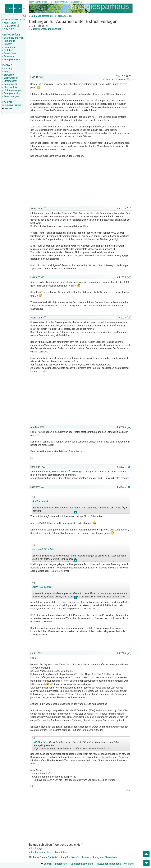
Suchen (46, 864)
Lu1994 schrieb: (41, 742)
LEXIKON (7, 102)
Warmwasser (10, 78)
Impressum (60, 864)
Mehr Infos (61, 852)
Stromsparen (10, 81)
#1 (129, 209)
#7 (129, 653)
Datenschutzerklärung (81, 864)
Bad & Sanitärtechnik (42, 16)
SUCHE (7, 109)
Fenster (7, 44)
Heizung (7, 69)
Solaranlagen (10, 84)
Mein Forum (9, 23)
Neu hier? (8, 29)
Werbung (128, 864)
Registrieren (9, 26)
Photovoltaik (10, 87)
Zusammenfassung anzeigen (45, 29)
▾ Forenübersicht (64, 16)
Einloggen (37, 848)
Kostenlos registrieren (42, 852)
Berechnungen (11, 96)
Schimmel (8, 56)
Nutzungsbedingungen (108, 864)
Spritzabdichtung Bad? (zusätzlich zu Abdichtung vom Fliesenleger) (83, 857)
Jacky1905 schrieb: (42, 587)
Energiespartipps (12, 93)
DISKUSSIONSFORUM (14, 20)
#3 (129, 318)
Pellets (7, 72)
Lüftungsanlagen (12, 90)
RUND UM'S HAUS (12, 105)
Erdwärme (8, 75)
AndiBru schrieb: (41, 501)
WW (57, 249)
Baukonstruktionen (13, 38)
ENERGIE (7, 65)
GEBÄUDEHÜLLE (11, 35)
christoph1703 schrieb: (44, 549)
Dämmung (9, 47)
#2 (129, 277)
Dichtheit (8, 50)
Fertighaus (9, 41)
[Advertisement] (81, 52)
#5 (129, 467)
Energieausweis (11, 60)
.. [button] (75, 513)
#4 (129, 427)
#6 (129, 487)
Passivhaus (9, 53)
